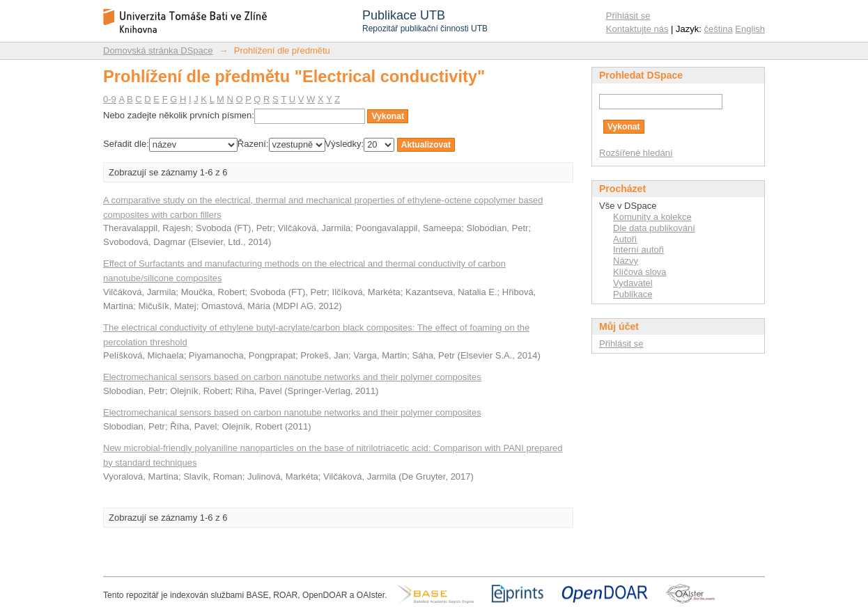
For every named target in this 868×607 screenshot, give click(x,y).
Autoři (625, 239)
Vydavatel (633, 283)
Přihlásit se (628, 16)
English (750, 29)
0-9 (110, 99)
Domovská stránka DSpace (158, 50)
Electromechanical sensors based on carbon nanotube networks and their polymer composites (292, 377)
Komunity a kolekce (652, 217)
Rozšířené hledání (636, 153)
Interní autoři (638, 250)
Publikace (633, 294)
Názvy (626, 261)
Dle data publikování (654, 228)
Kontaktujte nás (637, 29)
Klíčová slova (640, 272)
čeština (719, 29)
